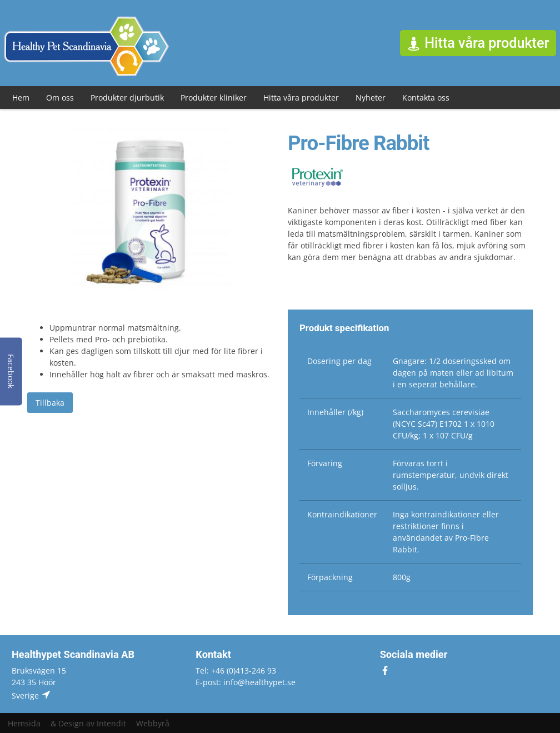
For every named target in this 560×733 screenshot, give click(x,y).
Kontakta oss (426, 98)
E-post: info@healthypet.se (246, 682)
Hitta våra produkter (301, 98)
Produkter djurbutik (127, 98)
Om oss (60, 98)
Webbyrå (153, 723)
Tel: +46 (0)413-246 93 (236, 670)
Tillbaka (50, 403)
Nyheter (371, 98)
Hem (21, 98)
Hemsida (24, 723)
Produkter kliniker (214, 98)
